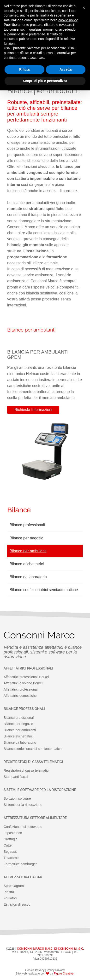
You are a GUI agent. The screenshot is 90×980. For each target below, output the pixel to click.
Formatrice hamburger (20, 864)
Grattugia (11, 839)
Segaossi (11, 852)
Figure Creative (64, 974)
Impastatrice (13, 833)
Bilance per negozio (27, 538)
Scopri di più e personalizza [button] (45, 81)
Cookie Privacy (35, 970)
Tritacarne (11, 858)
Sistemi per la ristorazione (23, 805)
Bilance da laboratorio (28, 577)
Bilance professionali (27, 525)
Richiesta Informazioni (33, 410)
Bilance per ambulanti (28, 551)
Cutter (8, 845)
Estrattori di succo (17, 904)
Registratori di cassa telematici (26, 770)
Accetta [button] (66, 69)
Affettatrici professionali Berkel (26, 677)
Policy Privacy (56, 970)
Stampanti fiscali (16, 777)
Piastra (9, 892)
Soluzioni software (17, 798)
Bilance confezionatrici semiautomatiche (44, 590)
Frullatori (10, 898)
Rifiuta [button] (24, 69)
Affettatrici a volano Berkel (23, 683)
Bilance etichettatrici (27, 564)
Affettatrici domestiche (20, 696)
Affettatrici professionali (21, 689)
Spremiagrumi (14, 886)
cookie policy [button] (68, 20)
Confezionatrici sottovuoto (23, 827)
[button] (84, 8)
